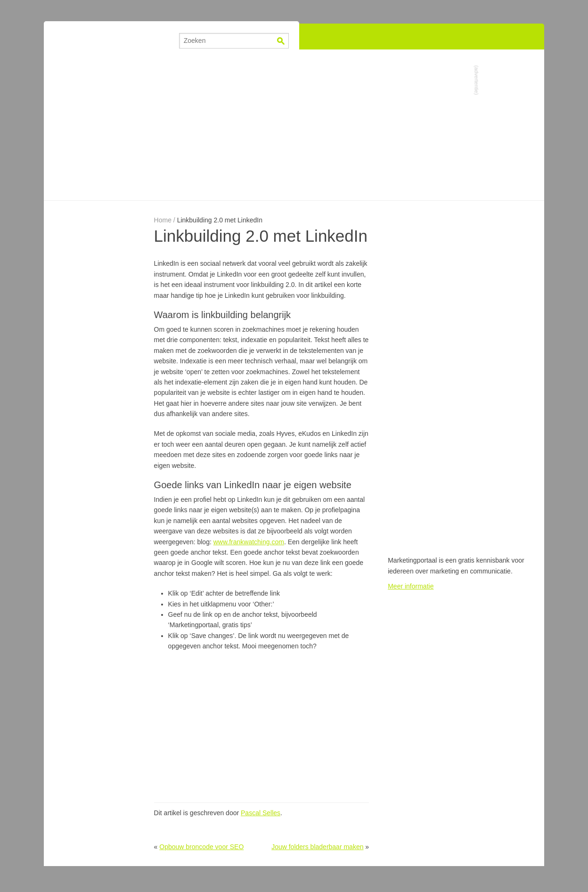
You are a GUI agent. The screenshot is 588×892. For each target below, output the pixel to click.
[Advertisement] (294, 125)
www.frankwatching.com (249, 542)
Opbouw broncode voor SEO (201, 847)
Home (163, 220)
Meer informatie (411, 586)
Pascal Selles (261, 813)
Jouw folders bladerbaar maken (317, 847)
